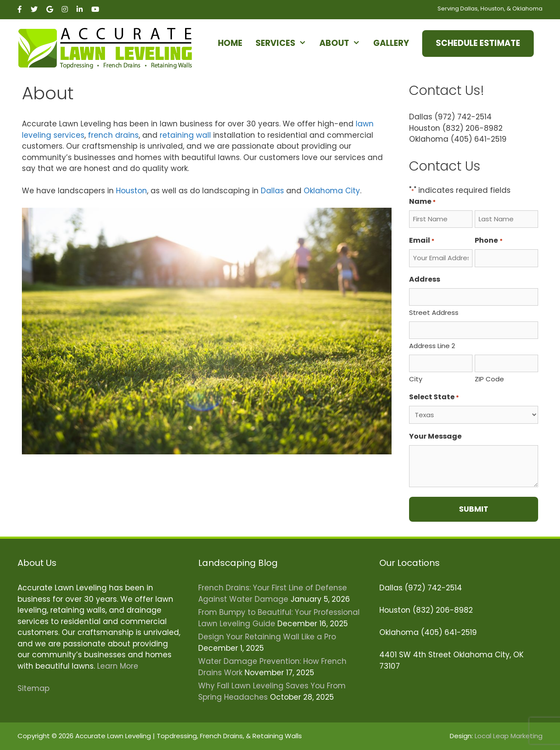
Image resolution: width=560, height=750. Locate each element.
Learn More (118, 666)
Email (422, 240)
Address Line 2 (432, 346)
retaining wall (185, 135)
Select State (434, 397)
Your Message (435, 436)
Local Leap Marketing (509, 736)
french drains (113, 135)
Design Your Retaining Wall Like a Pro (267, 637)
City (416, 379)
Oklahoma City (332, 191)
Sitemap (33, 688)
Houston (131, 191)
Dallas (272, 191)
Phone (488, 240)
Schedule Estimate (478, 43)
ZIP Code (489, 379)
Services (285, 43)
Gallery (391, 43)
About (344, 43)
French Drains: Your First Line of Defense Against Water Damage (273, 593)
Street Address (434, 312)
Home (230, 43)
